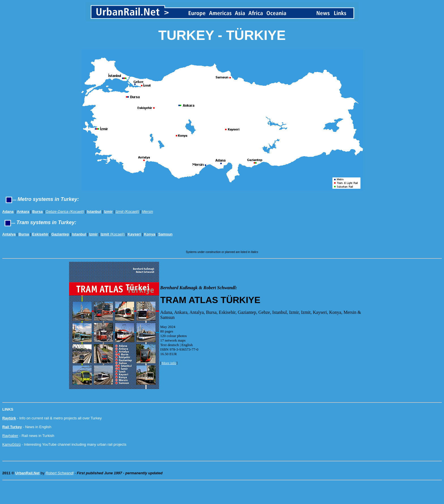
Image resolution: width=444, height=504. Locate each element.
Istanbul (94, 212)
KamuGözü (11, 444)
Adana (8, 212)
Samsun (166, 234)
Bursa (38, 212)
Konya (150, 234)
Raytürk (9, 418)
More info (169, 363)
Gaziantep (60, 234)
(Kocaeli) (113, 234)
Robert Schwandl (60, 473)
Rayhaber (10, 436)
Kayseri (134, 234)
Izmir (108, 212)
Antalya (9, 234)
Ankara (23, 212)
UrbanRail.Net (27, 473)
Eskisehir (40, 234)
